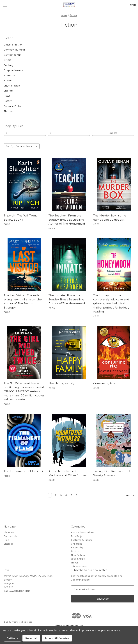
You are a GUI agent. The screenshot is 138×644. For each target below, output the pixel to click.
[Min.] (25, 133)
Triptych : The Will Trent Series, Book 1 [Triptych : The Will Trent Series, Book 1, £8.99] (20, 218)
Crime (8, 60)
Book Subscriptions (83, 532)
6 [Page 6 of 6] (77, 495)
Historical (10, 75)
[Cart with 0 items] (133, 5)
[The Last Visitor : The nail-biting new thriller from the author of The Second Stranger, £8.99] (24, 265)
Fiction (75, 551)
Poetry (8, 101)
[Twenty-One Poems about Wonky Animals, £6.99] (114, 441)
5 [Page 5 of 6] (71, 495)
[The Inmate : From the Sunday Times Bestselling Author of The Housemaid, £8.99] (69, 265)
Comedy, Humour (14, 50)
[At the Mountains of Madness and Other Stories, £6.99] (69, 441)
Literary (9, 91)
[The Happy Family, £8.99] (69, 353)
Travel (74, 563)
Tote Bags (77, 536)
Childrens (77, 544)
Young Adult (78, 559)
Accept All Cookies (57, 638)
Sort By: (10, 146)
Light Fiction (12, 86)
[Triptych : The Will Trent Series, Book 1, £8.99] (24, 185)
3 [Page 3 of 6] (61, 495)
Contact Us (10, 536)
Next (130, 495)
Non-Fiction (78, 555)
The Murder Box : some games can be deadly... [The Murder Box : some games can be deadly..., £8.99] (110, 218)
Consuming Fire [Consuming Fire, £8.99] (104, 383)
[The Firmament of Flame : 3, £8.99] (24, 441)
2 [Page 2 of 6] (56, 495)
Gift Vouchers (79, 566)
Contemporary (13, 55)
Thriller (8, 111)
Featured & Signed (82, 540)
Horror (8, 80)
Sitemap (9, 544)
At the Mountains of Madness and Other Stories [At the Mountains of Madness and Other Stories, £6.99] (67, 473)
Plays (7, 96)
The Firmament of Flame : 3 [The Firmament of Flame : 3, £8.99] (23, 471)
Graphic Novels (13, 70)
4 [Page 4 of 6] (66, 495)
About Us (9, 532)
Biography (77, 548)
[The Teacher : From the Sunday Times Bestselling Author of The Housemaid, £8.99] (69, 185)
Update (113, 133)
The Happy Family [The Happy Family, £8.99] (61, 383)
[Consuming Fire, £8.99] (114, 353)
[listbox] (27, 146)
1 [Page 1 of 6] (50, 495)
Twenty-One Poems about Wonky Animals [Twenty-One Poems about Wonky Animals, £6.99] (112, 473)
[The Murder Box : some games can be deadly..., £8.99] (114, 185)
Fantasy (9, 65)
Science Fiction (13, 106)
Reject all (31, 638)
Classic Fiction (13, 45)
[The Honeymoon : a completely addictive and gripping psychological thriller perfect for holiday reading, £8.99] (114, 265)
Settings (12, 638)
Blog (6, 540)
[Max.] (69, 133)
